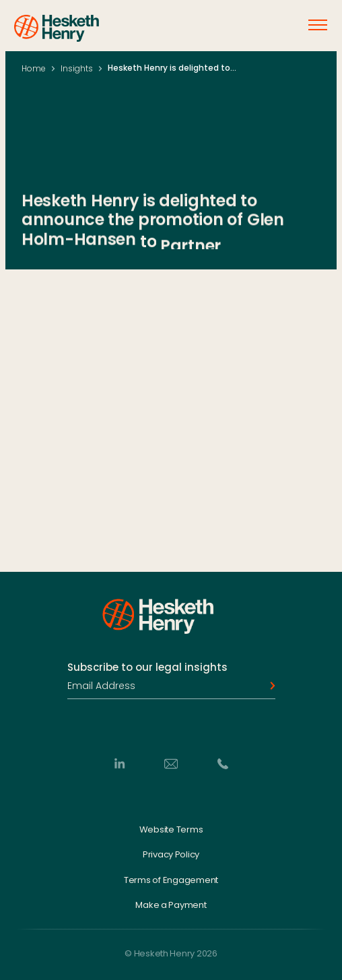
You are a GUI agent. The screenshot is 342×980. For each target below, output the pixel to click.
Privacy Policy (171, 855)
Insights (77, 68)
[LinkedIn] (119, 763)
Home (34, 68)
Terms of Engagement (171, 880)
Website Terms (171, 829)
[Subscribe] (269, 686)
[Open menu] (318, 25)
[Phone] (223, 763)
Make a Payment (171, 905)
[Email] (171, 763)
